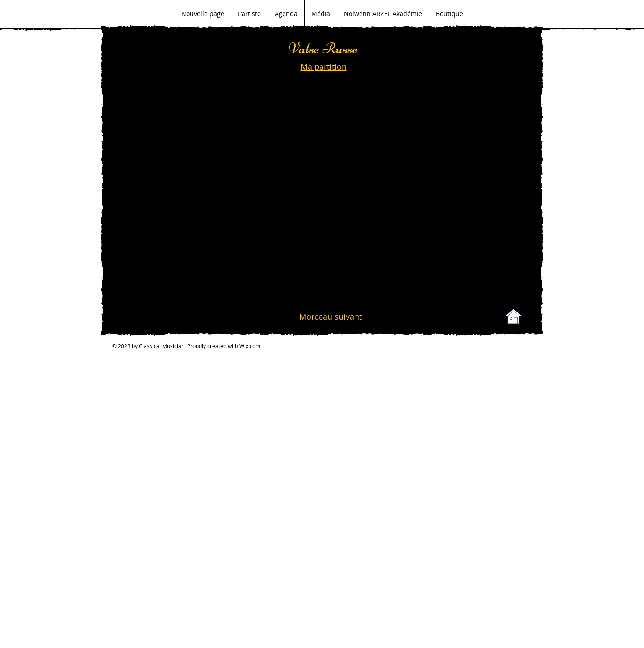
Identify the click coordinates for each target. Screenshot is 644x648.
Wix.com (250, 346)
